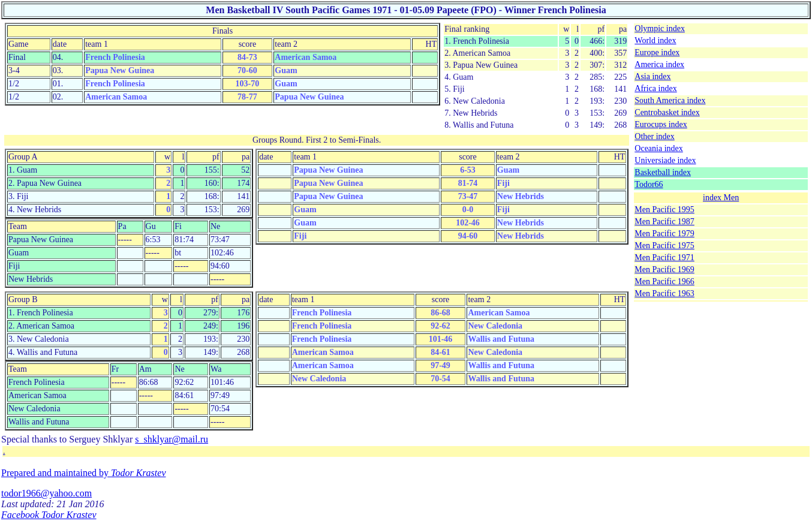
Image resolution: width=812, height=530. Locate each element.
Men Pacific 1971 (664, 258)
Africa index (655, 88)
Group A (23, 157)
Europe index (657, 52)
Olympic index (660, 28)
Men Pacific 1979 (664, 234)
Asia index (652, 76)
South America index (670, 100)
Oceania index (658, 148)
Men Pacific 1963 (664, 293)
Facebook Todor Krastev (49, 515)
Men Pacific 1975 (664, 246)
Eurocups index (661, 124)
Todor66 (649, 184)
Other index (654, 136)
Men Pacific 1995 (664, 210)
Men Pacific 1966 (664, 281)
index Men (721, 198)
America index (659, 64)
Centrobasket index (667, 112)
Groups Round (277, 140)
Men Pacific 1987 (664, 222)
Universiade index (665, 160)
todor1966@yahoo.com (46, 493)
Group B (23, 299)
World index (655, 40)
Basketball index (663, 172)
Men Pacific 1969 (664, 269)
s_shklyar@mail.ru (172, 439)
